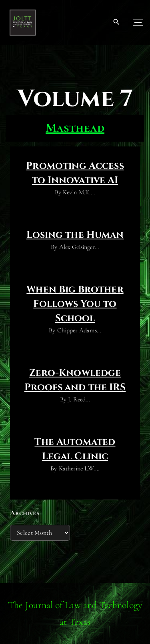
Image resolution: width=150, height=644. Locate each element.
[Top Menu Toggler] (138, 22)
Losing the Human (75, 235)
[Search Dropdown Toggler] (117, 22)
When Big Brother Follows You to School (75, 304)
